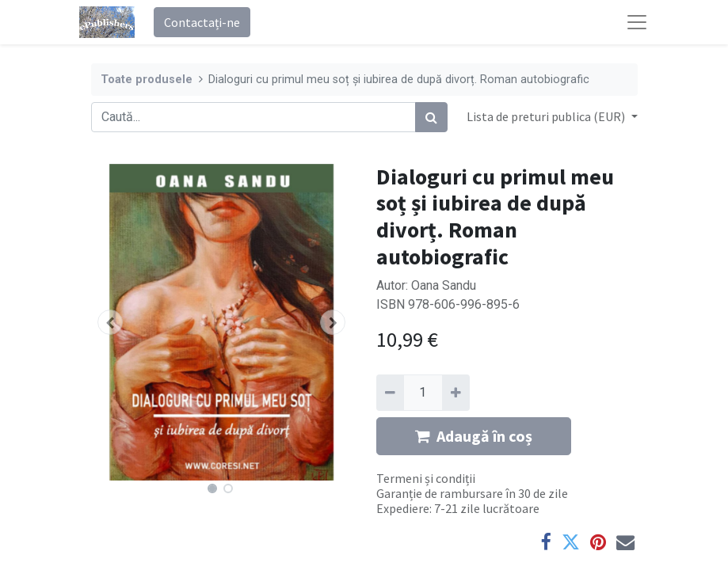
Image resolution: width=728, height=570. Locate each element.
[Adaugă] (456, 393)
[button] (111, 322)
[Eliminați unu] (390, 393)
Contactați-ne (202, 22)
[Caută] (431, 117)
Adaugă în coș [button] (474, 436)
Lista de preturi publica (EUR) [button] (547, 116)
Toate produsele (147, 80)
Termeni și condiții (426, 478)
